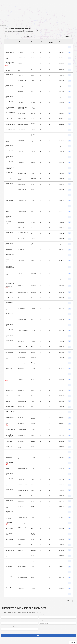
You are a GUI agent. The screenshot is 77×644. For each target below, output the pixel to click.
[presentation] (49, 630)
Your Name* (4, 615)
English (71, 643)
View (70, 47)
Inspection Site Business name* (8, 621)
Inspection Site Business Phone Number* (11, 627)
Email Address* (42, 615)
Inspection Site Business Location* (47, 621)
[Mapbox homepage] (3, 26)
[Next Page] (69, 601)
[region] (38, 13)
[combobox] (72, 643)
